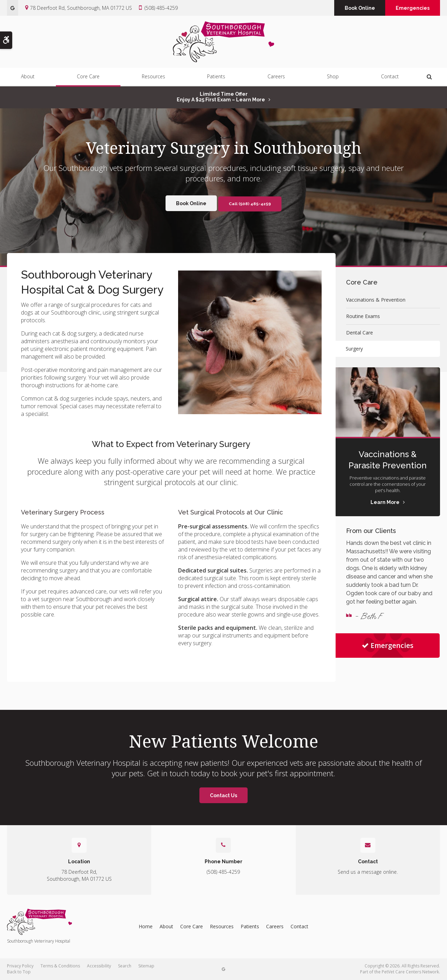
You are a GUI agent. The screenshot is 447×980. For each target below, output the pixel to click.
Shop (333, 77)
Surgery (355, 349)
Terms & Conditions (60, 966)
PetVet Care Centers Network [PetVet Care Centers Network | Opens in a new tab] (410, 972)
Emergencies (412, 8)
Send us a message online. (368, 872)
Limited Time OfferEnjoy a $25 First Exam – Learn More (221, 97)
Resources (153, 77)
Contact (390, 77)
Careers (276, 77)
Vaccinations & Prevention (376, 300)
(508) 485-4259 (161, 8)
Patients (216, 77)
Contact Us (223, 795)
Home (146, 926)
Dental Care (360, 333)
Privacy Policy (20, 966)
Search (125, 966)
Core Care (88, 77)
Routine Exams (363, 316)
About (28, 77)
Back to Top (19, 972)
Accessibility (99, 966)
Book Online (357, 8)
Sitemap (146, 966)
